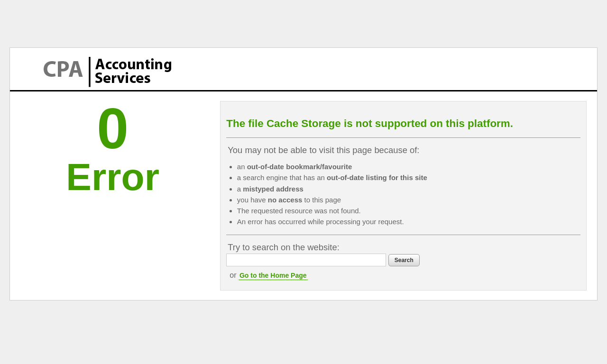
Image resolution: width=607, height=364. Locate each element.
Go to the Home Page (273, 275)
